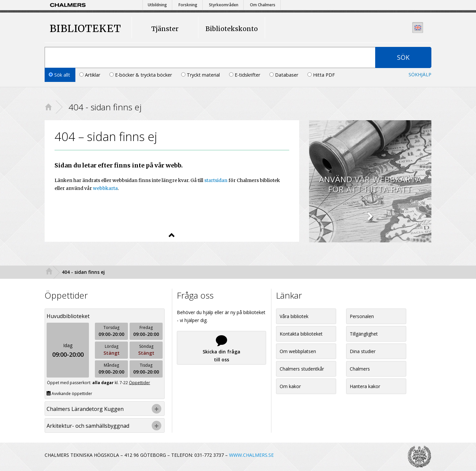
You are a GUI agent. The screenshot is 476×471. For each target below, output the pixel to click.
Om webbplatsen (298, 351)
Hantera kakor (365, 386)
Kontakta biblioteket (301, 334)
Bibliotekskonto (232, 29)
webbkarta (105, 188)
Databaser (284, 75)
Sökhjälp (420, 74)
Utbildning (157, 5)
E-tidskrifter (245, 75)
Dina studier (363, 351)
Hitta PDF (321, 75)
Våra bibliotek (294, 316)
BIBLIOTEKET (79, 29)
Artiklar (90, 75)
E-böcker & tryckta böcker (141, 75)
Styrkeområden (224, 5)
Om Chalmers (263, 5)
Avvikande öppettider (69, 394)
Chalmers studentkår (302, 369)
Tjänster (165, 29)
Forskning (188, 5)
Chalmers (360, 369)
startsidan (216, 180)
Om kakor (290, 386)
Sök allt (60, 75)
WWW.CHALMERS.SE (251, 455)
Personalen (362, 316)
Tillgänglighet (364, 334)
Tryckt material (201, 75)
